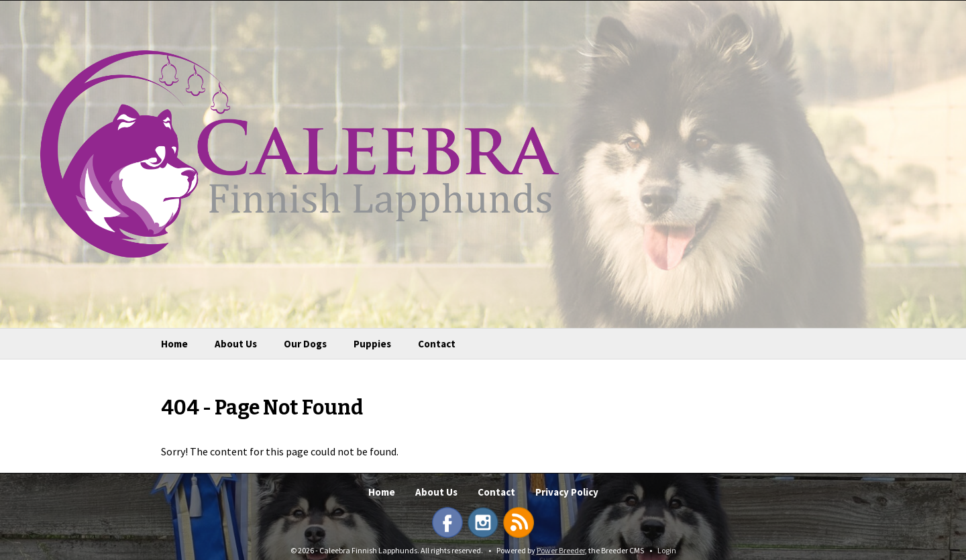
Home (174, 344)
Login (667, 550)
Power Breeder (561, 550)
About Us (236, 344)
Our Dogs (305, 344)
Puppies (372, 344)
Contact (437, 344)
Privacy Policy (567, 492)
